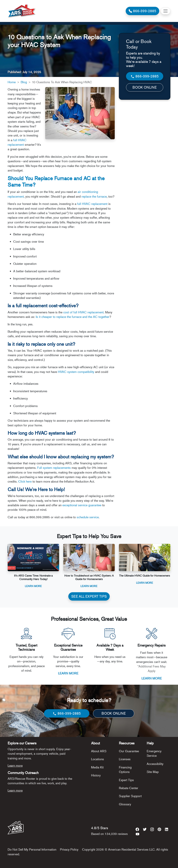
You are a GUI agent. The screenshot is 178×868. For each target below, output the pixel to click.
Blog (24, 82)
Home (12, 82)
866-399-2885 (145, 76)
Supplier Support (130, 796)
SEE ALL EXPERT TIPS (89, 596)
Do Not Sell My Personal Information (32, 849)
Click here (25, 481)
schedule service (88, 517)
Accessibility (155, 764)
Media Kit (97, 767)
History (96, 775)
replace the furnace (94, 196)
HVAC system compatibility (76, 372)
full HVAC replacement (92, 204)
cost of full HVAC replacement (83, 312)
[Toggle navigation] (165, 11)
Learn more (15, 765)
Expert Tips (126, 780)
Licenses (125, 759)
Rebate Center (129, 788)
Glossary (125, 804)
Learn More (33, 586)
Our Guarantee (129, 751)
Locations (98, 759)
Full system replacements (54, 468)
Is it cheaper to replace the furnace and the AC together (73, 317)
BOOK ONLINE (145, 87)
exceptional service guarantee (82, 505)
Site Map (153, 772)
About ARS (99, 751)
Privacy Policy (69, 849)
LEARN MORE (68, 673)
